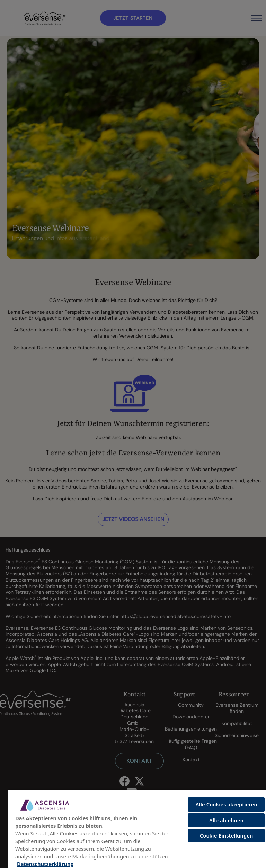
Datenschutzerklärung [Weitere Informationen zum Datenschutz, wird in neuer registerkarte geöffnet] (45, 864)
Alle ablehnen (226, 820)
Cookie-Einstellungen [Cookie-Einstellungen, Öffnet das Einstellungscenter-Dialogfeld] (227, 835)
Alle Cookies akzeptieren (226, 804)
